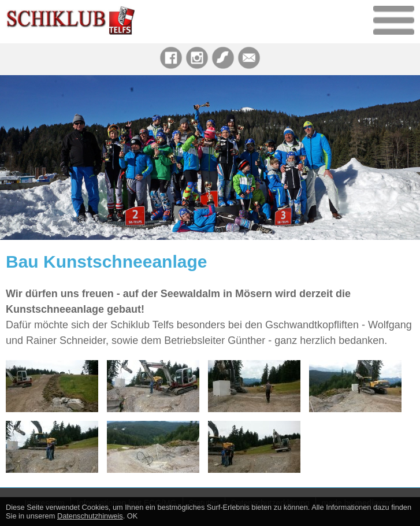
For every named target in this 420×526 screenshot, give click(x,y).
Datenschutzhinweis (90, 516)
